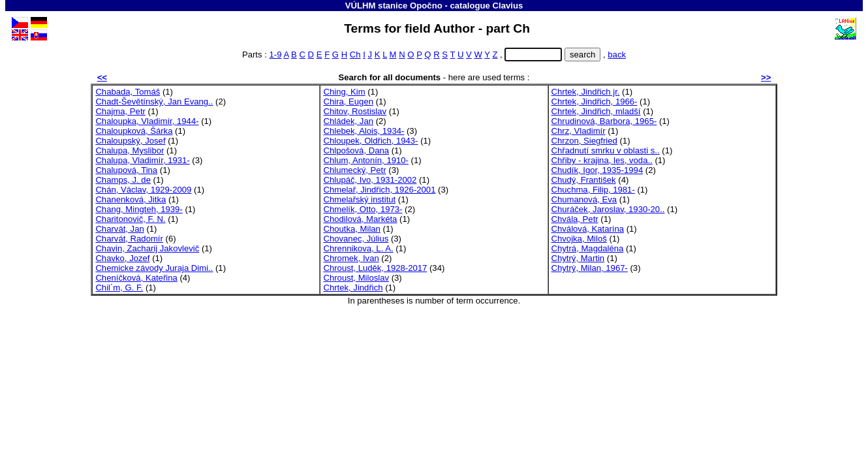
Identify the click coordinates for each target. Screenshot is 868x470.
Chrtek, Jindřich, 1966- (595, 102)
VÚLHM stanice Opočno (394, 6)
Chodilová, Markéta (360, 219)
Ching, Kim (344, 92)
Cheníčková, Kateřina (136, 278)
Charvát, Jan (119, 229)
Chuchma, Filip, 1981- (593, 190)
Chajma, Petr (120, 111)
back (617, 55)
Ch (355, 55)
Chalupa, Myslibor (130, 150)
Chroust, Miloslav (356, 278)
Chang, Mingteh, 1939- (139, 209)
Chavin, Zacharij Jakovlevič (147, 248)
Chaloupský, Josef (130, 141)
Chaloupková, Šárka (134, 131)
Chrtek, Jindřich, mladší (596, 111)
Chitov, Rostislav (355, 111)
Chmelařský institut (359, 199)
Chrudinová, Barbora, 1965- (604, 121)
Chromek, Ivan (351, 258)
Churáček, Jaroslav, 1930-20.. (608, 209)
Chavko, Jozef (122, 258)
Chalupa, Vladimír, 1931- (142, 160)
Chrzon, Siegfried (584, 141)
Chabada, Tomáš (128, 92)
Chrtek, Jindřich (353, 288)
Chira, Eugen (348, 102)
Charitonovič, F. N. (130, 219)
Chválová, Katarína (588, 229)
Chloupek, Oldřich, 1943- (370, 141)
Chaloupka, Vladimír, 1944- (147, 121)
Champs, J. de (123, 180)
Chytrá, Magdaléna (588, 248)
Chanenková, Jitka (131, 199)
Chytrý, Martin (578, 258)
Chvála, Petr (575, 219)
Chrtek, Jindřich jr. (586, 92)
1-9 (276, 55)
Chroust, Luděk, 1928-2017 (375, 268)
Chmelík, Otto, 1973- (363, 209)
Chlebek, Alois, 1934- (364, 131)
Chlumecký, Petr (354, 170)
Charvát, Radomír (129, 239)
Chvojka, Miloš (579, 239)
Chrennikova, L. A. (358, 248)
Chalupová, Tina (126, 170)
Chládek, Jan (348, 121)
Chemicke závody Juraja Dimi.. (154, 268)
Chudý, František (584, 180)
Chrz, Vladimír (579, 131)
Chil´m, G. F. (119, 288)
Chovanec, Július (356, 239)
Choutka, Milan (351, 229)
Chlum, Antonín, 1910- (365, 160)
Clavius (508, 6)
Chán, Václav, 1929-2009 (143, 190)
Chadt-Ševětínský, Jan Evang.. (154, 102)
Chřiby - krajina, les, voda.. (602, 160)
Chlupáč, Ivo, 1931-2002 (370, 180)
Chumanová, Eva (584, 199)
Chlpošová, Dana (356, 150)
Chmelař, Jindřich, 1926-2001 (379, 190)
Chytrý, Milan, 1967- (590, 268)
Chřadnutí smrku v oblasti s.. (606, 150)
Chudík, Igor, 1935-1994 (597, 170)
